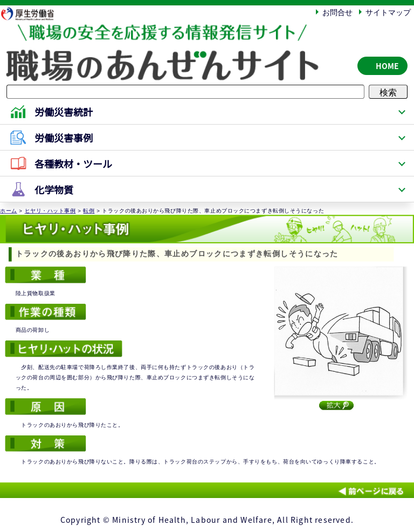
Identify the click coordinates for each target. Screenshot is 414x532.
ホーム (9, 211)
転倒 (89, 211)
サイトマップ (388, 12)
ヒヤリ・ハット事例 (50, 211)
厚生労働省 (33, 13)
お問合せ (337, 12)
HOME (387, 66)
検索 (388, 92)
